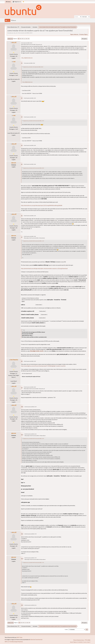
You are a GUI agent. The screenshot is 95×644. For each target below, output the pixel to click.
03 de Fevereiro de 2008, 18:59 (30, 387)
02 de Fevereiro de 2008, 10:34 (30, 145)
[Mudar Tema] (23, 2)
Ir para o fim (10, 39)
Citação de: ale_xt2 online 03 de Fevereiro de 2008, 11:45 (33, 241)
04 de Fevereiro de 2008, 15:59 (30, 407)
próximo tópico (83, 34)
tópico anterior (74, 34)
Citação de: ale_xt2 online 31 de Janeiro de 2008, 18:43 (33, 67)
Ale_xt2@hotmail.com (27, 58)
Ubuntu (32, 639)
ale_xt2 (14, 42)
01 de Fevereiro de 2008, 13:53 (30, 98)
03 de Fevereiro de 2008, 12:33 (30, 361)
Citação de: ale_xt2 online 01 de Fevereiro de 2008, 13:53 (33, 121)
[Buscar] (81, 17)
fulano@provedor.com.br (37, 351)
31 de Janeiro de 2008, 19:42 (29, 63)
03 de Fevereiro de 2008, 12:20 (30, 236)
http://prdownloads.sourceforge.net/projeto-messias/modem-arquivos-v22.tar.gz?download (44, 268)
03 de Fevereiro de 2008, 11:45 (30, 216)
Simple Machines (18, 642)
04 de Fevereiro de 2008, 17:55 (30, 534)
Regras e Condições (78, 642)
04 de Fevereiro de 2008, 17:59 (30, 558)
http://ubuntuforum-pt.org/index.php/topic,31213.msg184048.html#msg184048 (42, 205)
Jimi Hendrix (14, 360)
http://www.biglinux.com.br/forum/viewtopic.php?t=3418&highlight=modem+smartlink (43, 366)
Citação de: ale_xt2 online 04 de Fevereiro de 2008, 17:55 (33, 562)
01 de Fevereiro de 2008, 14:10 (30, 117)
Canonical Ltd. (39, 639)
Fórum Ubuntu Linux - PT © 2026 (82, 640)
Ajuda (71, 642)
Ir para (66, 629)
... (25, 39)
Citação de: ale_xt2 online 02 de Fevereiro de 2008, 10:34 (33, 168)
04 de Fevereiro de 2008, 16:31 (30, 434)
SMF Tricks (20, 637)
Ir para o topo (11, 623)
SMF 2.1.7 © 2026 (9, 642)
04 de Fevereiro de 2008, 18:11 (30, 605)
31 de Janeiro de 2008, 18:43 (27, 43)
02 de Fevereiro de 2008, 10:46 (30, 164)
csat (14, 62)
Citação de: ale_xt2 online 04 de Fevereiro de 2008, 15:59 (33, 439)
